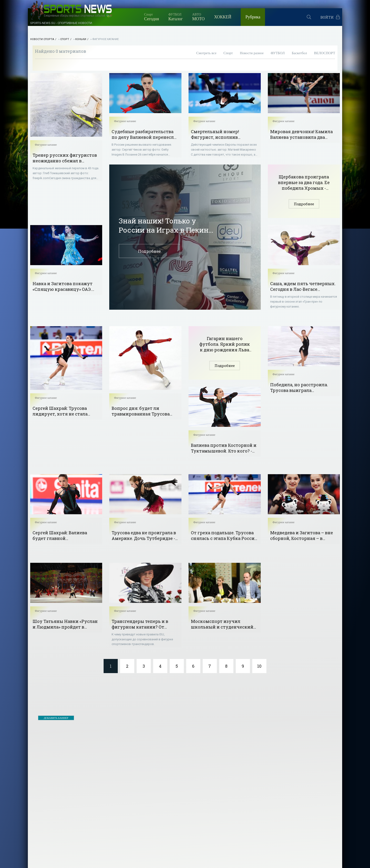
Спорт (65, 39)
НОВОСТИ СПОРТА (42, 39)
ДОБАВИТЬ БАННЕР (56, 718)
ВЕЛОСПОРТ (325, 53)
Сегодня (152, 17)
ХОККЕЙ (223, 17)
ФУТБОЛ (278, 53)
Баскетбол (299, 53)
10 (259, 666)
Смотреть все (206, 53)
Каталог (175, 17)
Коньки (81, 39)
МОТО (198, 17)
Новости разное (252, 53)
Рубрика (253, 17)
